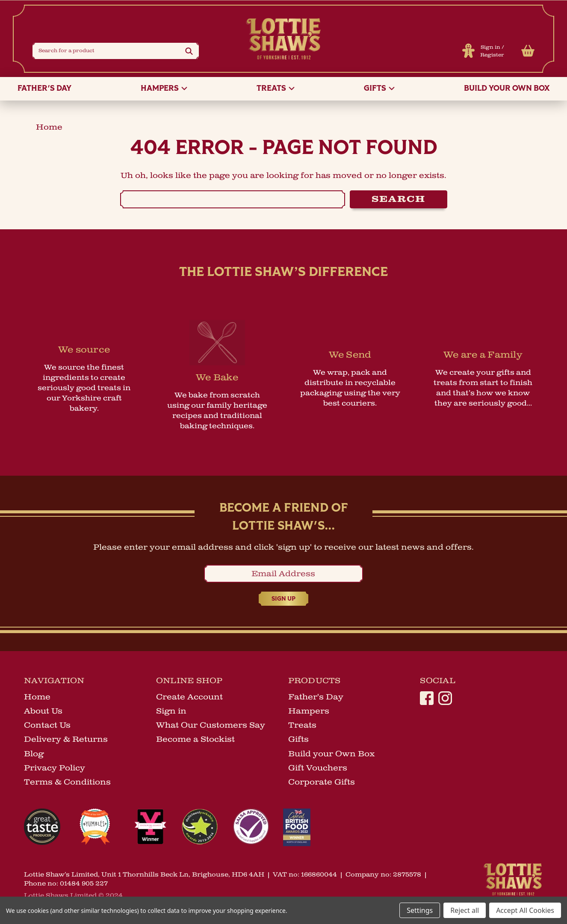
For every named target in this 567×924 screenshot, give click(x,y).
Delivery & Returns (66, 739)
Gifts (379, 89)
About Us (43, 711)
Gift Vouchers (318, 768)
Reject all (465, 910)
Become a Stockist (195, 739)
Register (492, 55)
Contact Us (47, 725)
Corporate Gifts (322, 782)
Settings (420, 910)
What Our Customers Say (211, 725)
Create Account (189, 697)
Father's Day (44, 89)
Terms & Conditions (67, 782)
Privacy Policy (55, 768)
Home (37, 697)
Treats (276, 89)
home (49, 127)
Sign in (490, 47)
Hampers (164, 89)
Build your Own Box (507, 89)
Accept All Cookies (525, 910)
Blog (34, 754)
